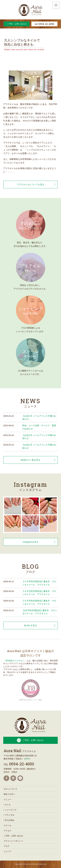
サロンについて (10, 789)
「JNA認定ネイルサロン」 (15, 661)
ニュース (7, 851)
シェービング (10, 810)
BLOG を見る (30, 625)
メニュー (7, 799)
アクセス (7, 831)
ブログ (7, 846)
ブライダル (9, 815)
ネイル (7, 805)
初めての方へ (9, 794)
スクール (7, 825)
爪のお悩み (9, 820)
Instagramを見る (30, 542)
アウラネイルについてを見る (30, 185)
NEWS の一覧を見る (30, 460)
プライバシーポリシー (13, 841)
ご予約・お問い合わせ (17, 24)
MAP (27, 759)
